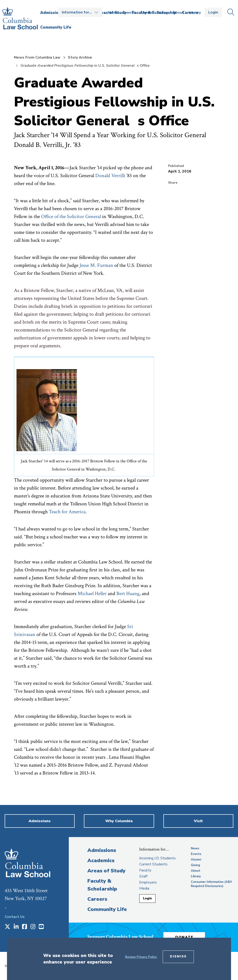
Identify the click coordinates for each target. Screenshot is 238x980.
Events (129, 13)
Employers (148, 882)
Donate (185, 937)
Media (144, 888)
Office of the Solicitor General (71, 217)
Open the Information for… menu (80, 12)
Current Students (153, 864)
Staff (143, 876)
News (113, 13)
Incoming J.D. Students (157, 858)
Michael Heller (92, 594)
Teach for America (67, 512)
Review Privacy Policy (141, 957)
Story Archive (80, 57)
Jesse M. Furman (96, 265)
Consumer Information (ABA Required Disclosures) (212, 884)
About (178, 13)
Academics (101, 861)
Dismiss (178, 957)
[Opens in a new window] (7, 927)
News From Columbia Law (37, 57)
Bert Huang (128, 594)
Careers (97, 899)
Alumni (146, 13)
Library (195, 13)
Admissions (102, 850)
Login (213, 12)
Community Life (107, 909)
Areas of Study (106, 871)
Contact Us (15, 917)
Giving (163, 13)
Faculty (145, 870)
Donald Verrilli (110, 176)
